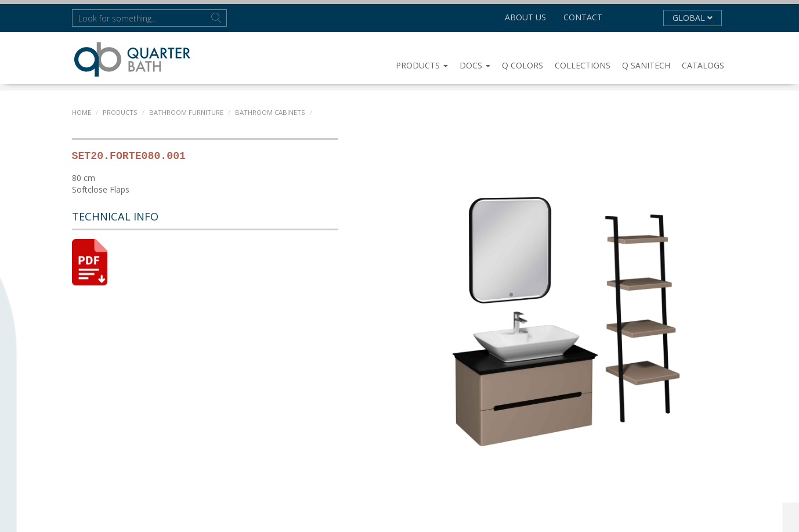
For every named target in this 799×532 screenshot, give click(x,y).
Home (82, 112)
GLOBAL (693, 18)
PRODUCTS (422, 65)
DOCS (475, 65)
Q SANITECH (646, 65)
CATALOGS (703, 65)
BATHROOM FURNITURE (185, 112)
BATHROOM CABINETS (268, 112)
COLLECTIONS (583, 65)
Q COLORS (523, 65)
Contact (583, 17)
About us (525, 17)
